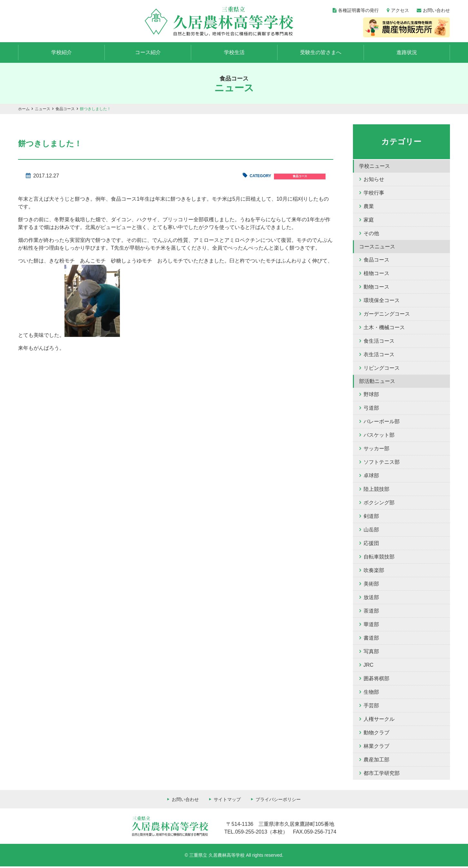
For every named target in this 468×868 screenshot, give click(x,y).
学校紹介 (62, 54)
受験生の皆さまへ (321, 54)
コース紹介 (148, 54)
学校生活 (234, 54)
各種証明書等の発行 (358, 10)
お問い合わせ (436, 10)
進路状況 (407, 54)
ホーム (24, 110)
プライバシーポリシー (278, 801)
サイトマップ (227, 801)
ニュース (43, 110)
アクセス (400, 10)
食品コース (65, 110)
